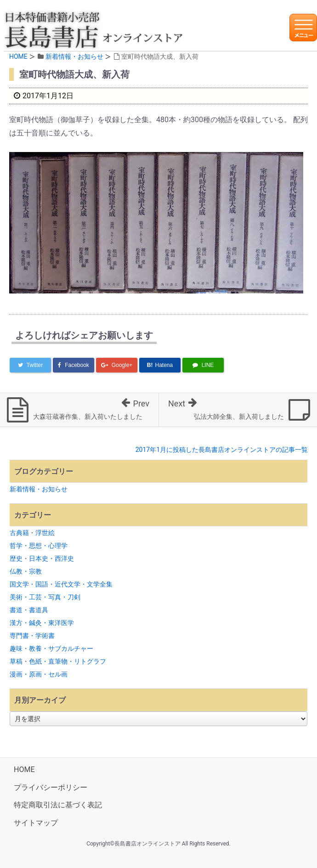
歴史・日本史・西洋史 (42, 558)
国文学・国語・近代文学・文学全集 (61, 584)
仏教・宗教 (26, 571)
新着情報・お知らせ (74, 56)
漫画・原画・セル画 (39, 674)
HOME (18, 56)
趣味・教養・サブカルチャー (51, 648)
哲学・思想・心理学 (39, 546)
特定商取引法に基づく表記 (58, 805)
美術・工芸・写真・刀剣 (45, 597)
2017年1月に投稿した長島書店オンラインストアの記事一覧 (222, 450)
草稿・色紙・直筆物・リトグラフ (58, 661)
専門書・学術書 (32, 636)
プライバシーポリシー (51, 787)
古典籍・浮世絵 (32, 533)
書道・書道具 (29, 610)
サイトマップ (36, 823)
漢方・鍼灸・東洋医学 (42, 623)
